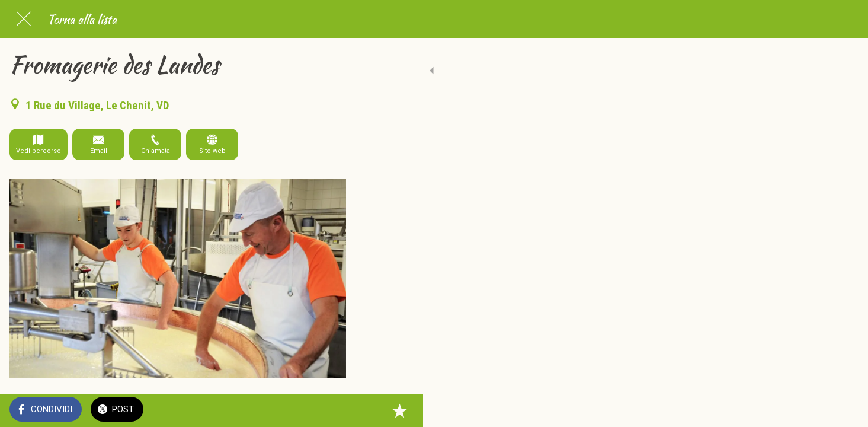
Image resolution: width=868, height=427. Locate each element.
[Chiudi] (24, 19)
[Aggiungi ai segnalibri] (332, 410)
